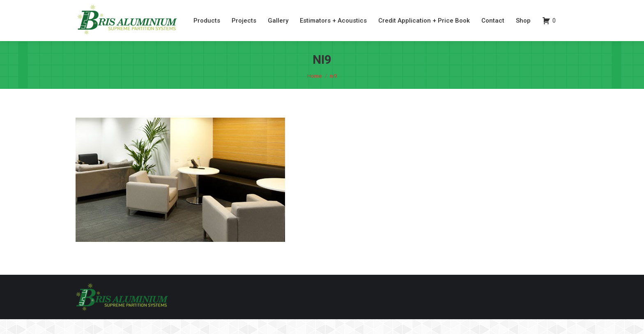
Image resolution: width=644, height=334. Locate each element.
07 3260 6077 (522, 8)
